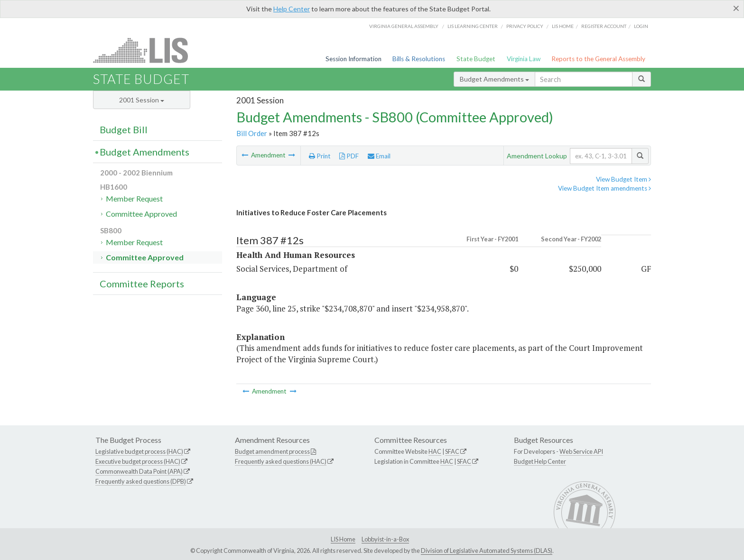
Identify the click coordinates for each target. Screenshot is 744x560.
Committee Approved (141, 214)
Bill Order (252, 133)
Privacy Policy (525, 26)
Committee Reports (142, 284)
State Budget (476, 59)
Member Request (134, 198)
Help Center (292, 9)
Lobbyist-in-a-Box (385, 539)
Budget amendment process (272, 451)
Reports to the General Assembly (598, 59)
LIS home (563, 26)
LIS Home (343, 539)
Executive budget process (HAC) (138, 461)
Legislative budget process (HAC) (139, 451)
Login (641, 26)
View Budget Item (623, 179)
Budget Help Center (540, 461)
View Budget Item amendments (604, 188)
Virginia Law (524, 59)
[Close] (736, 8)
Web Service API (581, 451)
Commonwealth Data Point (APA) (139, 471)
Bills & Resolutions (419, 59)
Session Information (353, 59)
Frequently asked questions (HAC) (281, 461)
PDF (349, 156)
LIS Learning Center (473, 26)
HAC (435, 451)
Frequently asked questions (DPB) (141, 481)
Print (320, 156)
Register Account (604, 26)
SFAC (452, 451)
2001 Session (142, 100)
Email (379, 156)
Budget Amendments (494, 79)
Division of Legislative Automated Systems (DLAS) (487, 551)
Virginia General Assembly (404, 26)
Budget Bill (124, 129)
